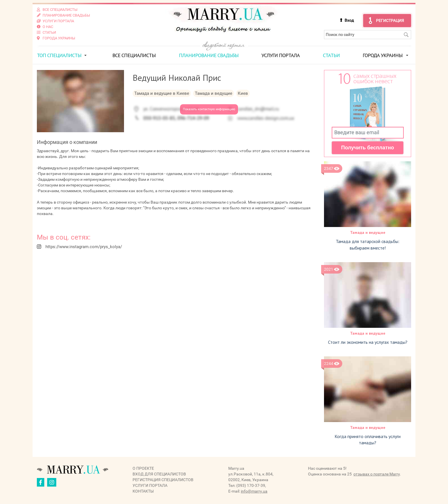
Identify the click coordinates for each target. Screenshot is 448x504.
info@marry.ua (254, 491)
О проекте (143, 468)
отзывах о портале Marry (377, 474)
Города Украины (383, 55)
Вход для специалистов (159, 474)
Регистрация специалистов (163, 480)
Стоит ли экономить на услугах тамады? (368, 342)
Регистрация (390, 21)
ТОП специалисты (59, 55)
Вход (349, 20)
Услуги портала (281, 55)
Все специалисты (134, 55)
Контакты (143, 491)
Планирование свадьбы (209, 55)
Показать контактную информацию (209, 109)
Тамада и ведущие (368, 232)
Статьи (331, 55)
